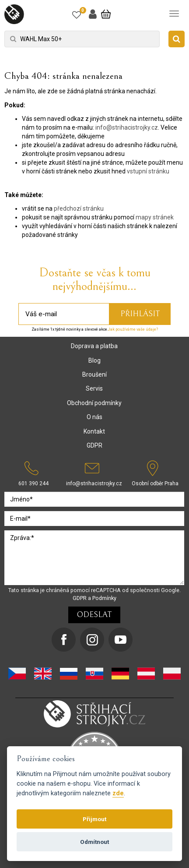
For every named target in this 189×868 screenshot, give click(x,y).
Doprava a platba (94, 346)
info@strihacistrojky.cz (127, 127)
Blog (94, 360)
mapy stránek (155, 217)
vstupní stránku (148, 171)
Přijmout (94, 819)
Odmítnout (94, 842)
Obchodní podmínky (94, 403)
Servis (94, 388)
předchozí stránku (79, 208)
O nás (94, 417)
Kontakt (94, 431)
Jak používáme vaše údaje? (133, 329)
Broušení (94, 374)
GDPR (94, 445)
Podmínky (104, 598)
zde (118, 793)
